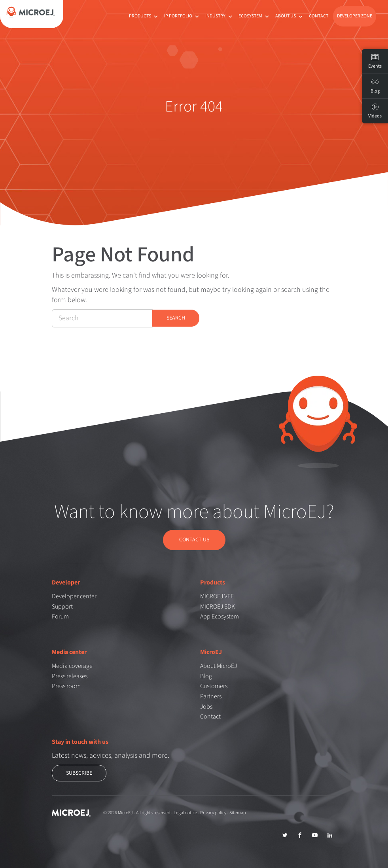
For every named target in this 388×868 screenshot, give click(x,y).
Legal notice (185, 812)
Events (375, 61)
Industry (220, 16)
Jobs (206, 706)
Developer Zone (355, 16)
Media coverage (72, 666)
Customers (214, 686)
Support (62, 606)
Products (144, 16)
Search (176, 318)
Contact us (194, 540)
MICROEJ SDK (218, 606)
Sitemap (238, 812)
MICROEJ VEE (217, 596)
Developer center (74, 596)
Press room (66, 686)
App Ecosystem (220, 616)
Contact (319, 16)
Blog (206, 676)
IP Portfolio (182, 16)
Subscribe (79, 773)
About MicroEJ (219, 666)
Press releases (70, 676)
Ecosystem (255, 16)
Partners (211, 696)
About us (290, 16)
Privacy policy (213, 812)
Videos (375, 111)
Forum (60, 616)
